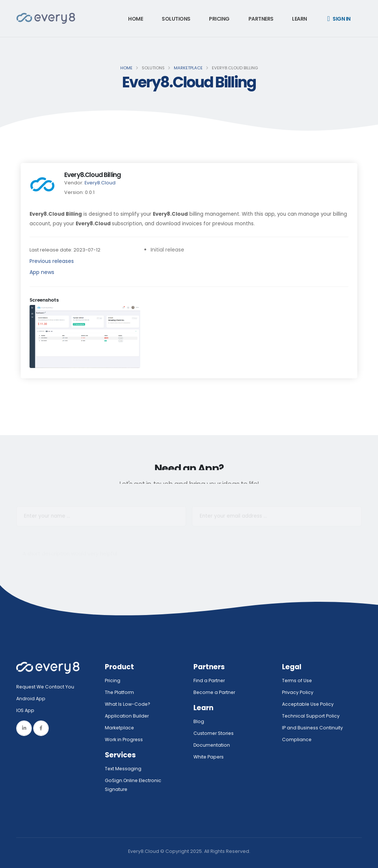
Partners (261, 19)
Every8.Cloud (100, 183)
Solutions (176, 19)
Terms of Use (298, 680)
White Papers (209, 757)
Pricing (219, 19)
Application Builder (127, 716)
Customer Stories (214, 733)
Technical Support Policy (311, 716)
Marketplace (188, 68)
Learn (300, 19)
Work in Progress (125, 739)
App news (42, 272)
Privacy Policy (298, 692)
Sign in (339, 19)
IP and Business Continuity (313, 728)
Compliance (297, 739)
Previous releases (52, 261)
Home (135, 19)
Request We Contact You (46, 687)
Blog (199, 721)
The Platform (120, 692)
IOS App (27, 710)
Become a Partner (215, 692)
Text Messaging (123, 769)
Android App (31, 699)
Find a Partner (210, 680)
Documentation (212, 745)
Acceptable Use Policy (308, 704)
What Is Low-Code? (128, 704)
